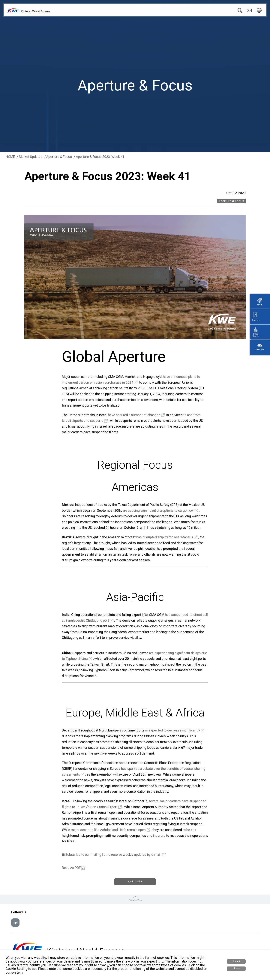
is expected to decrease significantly (173, 730)
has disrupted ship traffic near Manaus (165, 537)
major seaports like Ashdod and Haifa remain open (108, 830)
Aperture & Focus (59, 157)
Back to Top (135, 900)
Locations (165, 11)
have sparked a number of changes (134, 415)
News (180, 11)
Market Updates (31, 157)
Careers (216, 11)
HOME (10, 157)
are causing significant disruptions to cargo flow (158, 510)
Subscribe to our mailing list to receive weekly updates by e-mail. (113, 855)
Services (148, 11)
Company (132, 11)
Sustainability (197, 11)
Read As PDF (71, 868)
